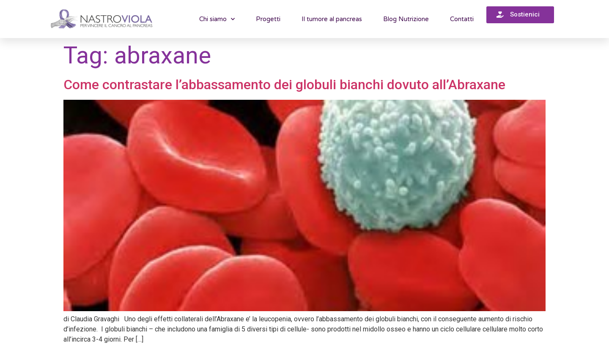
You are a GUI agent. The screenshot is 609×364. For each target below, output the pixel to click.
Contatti (462, 19)
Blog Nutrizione (406, 19)
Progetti (268, 19)
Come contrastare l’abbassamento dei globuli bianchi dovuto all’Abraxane (284, 85)
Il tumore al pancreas (332, 19)
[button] (520, 15)
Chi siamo (217, 19)
